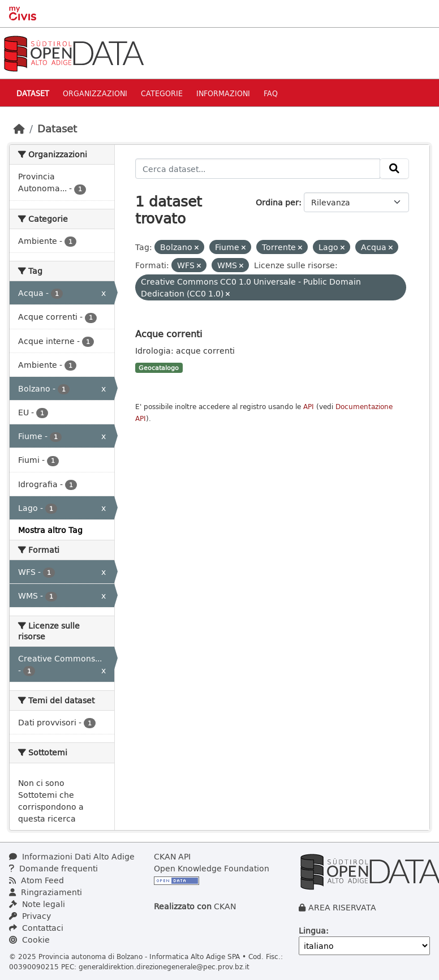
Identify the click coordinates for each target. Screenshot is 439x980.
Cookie (29, 940)
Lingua (312, 930)
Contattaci (36, 928)
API (309, 407)
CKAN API (172, 856)
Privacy (30, 916)
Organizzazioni (95, 93)
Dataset (33, 93)
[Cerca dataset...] (258, 169)
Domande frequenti (53, 868)
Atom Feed (36, 880)
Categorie (162, 93)
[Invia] (394, 169)
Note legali (37, 904)
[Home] (19, 128)
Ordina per (277, 202)
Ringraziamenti (46, 892)
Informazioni (223, 93)
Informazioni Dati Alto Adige (72, 856)
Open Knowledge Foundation (212, 868)
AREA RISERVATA (342, 907)
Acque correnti (169, 334)
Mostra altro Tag (50, 530)
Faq (271, 93)
